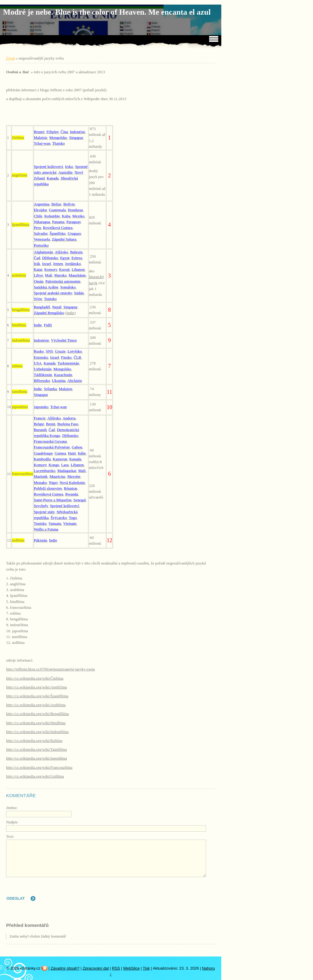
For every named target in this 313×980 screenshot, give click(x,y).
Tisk (146, 968)
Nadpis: (12, 822)
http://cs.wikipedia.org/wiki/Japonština (37, 758)
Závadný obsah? (65, 968)
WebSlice (131, 968)
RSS (116, 968)
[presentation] (163, 893)
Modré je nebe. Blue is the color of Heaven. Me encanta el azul (107, 12)
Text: (10, 837)
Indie (70, 313)
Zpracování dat (96, 968)
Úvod (10, 58)
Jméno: (12, 808)
